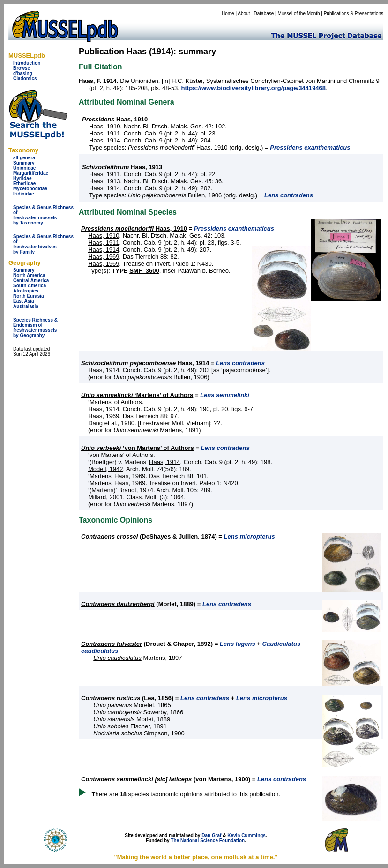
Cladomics (25, 79)
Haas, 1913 (105, 181)
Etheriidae (24, 183)
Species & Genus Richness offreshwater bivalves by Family (43, 244)
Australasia (26, 306)
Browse (22, 68)
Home (228, 13)
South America (30, 286)
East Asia (24, 301)
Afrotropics (26, 291)
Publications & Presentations (354, 13)
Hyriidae (22, 178)
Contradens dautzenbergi (118, 604)
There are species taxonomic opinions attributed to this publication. (186, 794)
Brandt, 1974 (136, 490)
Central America (31, 281)
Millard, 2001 (105, 497)
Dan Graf (211, 835)
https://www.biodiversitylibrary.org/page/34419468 (254, 88)
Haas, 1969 (104, 257)
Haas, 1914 (105, 140)
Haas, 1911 (105, 133)
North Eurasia (29, 296)
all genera (24, 158)
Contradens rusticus (111, 698)
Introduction (27, 63)
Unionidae (24, 168)
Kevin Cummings (246, 835)
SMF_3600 (144, 271)
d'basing (23, 73)
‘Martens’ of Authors (137, 395)
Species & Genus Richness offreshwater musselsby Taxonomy (43, 215)
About (244, 13)
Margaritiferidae (31, 173)
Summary (24, 163)
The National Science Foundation (208, 841)
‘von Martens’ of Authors (138, 448)
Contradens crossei (109, 536)
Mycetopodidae (30, 189)
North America (29, 275)
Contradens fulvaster (112, 644)
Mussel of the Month (299, 13)
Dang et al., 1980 (111, 423)
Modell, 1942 (105, 469)
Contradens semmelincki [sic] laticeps (136, 779)
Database (264, 13)
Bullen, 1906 (175, 195)
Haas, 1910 (105, 126)
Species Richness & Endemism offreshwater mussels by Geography (35, 328)
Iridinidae (23, 194)
